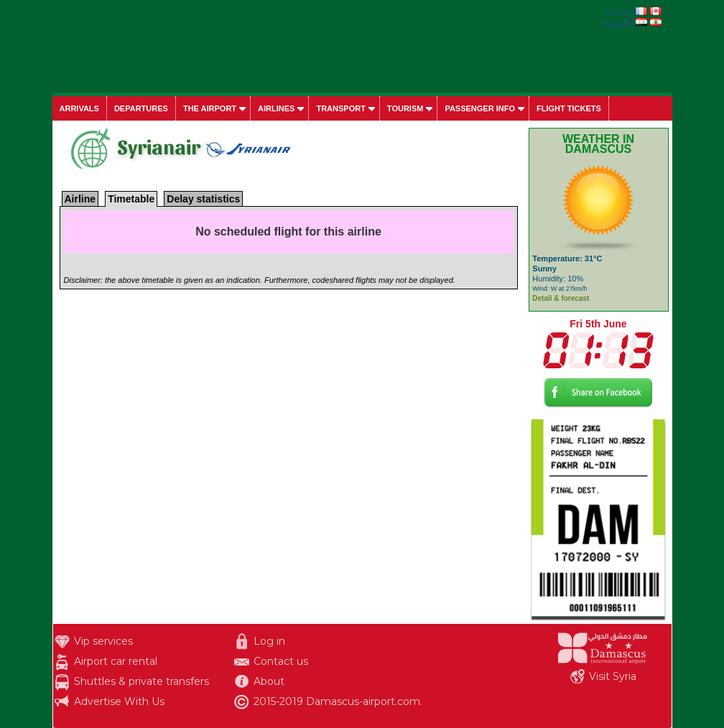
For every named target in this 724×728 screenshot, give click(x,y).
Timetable (131, 199)
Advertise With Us (119, 701)
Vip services (103, 641)
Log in (269, 641)
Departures (141, 108)
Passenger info (480, 108)
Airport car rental (116, 661)
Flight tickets (569, 108)
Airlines (276, 108)
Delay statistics (203, 199)
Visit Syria (613, 676)
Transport (340, 108)
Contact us (281, 661)
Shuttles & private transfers (141, 681)
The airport (210, 108)
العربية (618, 22)
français (618, 12)
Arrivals (79, 108)
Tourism (405, 108)
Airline (80, 199)
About (269, 681)
